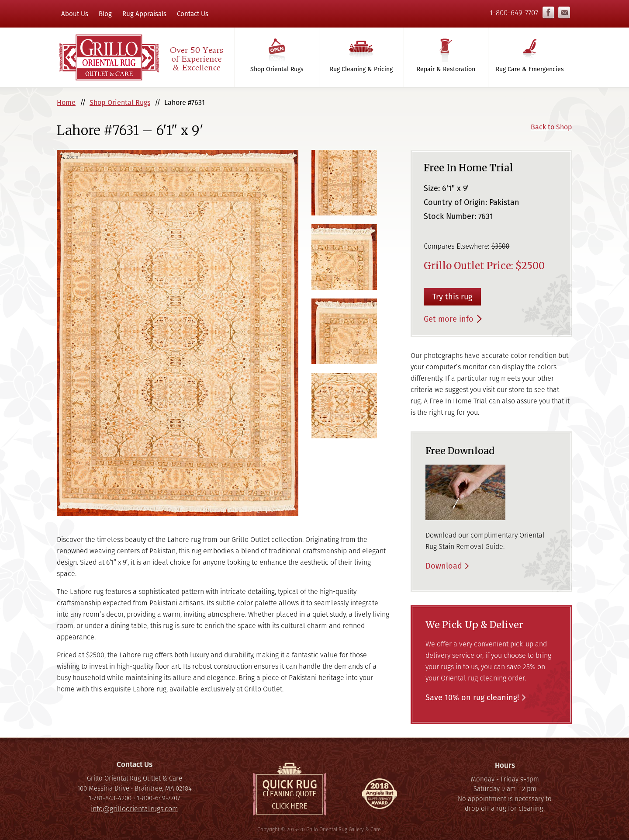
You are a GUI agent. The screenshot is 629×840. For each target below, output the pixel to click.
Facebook (548, 13)
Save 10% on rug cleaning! (472, 697)
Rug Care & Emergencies (530, 69)
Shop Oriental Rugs (277, 69)
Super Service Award (380, 796)
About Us (75, 14)
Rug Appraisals (144, 14)
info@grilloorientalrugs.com (564, 13)
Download (444, 566)
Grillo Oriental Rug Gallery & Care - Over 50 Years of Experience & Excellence (141, 57)
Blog (105, 14)
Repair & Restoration (446, 69)
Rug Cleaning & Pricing (361, 69)
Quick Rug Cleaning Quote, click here (290, 789)
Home (66, 102)
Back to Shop (551, 127)
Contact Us (193, 14)
